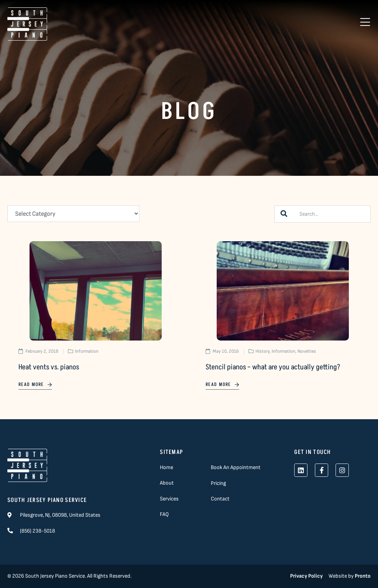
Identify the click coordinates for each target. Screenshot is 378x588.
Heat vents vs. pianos (49, 367)
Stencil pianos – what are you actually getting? (273, 367)
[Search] (284, 214)
